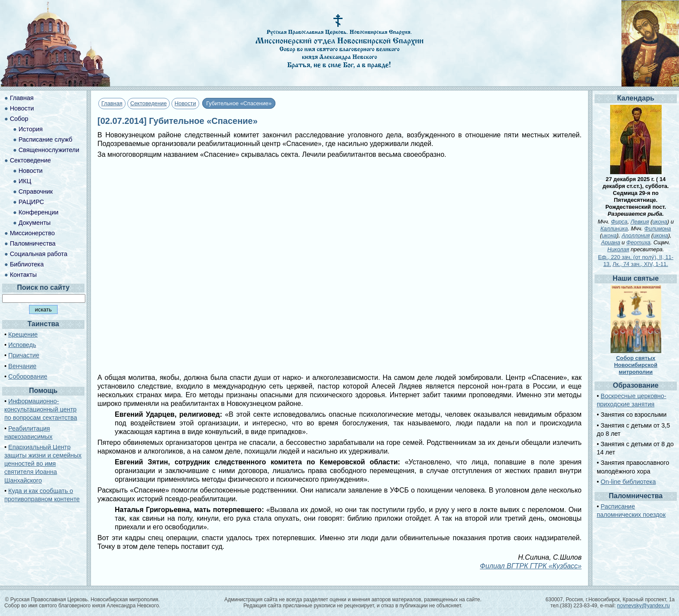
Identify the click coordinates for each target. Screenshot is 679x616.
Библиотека (27, 264)
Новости (185, 103)
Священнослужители (49, 150)
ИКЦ (25, 181)
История (31, 129)
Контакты (23, 275)
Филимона (658, 229)
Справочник (36, 191)
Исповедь (22, 345)
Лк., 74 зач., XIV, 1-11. (640, 264)
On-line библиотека (628, 482)
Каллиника (614, 229)
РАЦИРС (31, 202)
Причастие (24, 355)
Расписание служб (45, 139)
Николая (618, 249)
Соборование (28, 376)
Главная (112, 103)
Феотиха (638, 242)
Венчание (22, 366)
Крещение (23, 334)
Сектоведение (149, 103)
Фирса (619, 222)
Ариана (611, 242)
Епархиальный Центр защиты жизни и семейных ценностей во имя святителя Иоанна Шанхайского (43, 464)
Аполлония (635, 235)
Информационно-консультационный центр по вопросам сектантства (41, 409)
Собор (19, 119)
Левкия (640, 222)
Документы (35, 223)
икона (660, 222)
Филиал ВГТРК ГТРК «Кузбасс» (531, 566)
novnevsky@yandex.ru (643, 606)
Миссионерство (32, 233)
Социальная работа (39, 254)
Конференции (39, 212)
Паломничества (33, 243)
